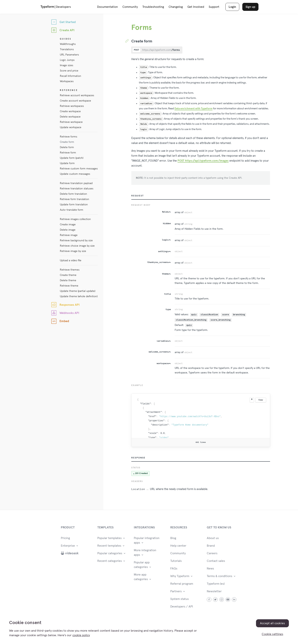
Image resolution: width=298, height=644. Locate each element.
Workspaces (67, 81)
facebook (209, 600)
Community (130, 7)
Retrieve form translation (74, 199)
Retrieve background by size (76, 241)
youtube (228, 600)
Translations (67, 49)
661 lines (201, 442)
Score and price (69, 71)
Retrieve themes (70, 270)
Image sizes (67, 65)
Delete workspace (70, 117)
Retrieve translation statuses (77, 189)
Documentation (107, 7)
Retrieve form (68, 153)
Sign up (250, 7)
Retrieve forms (69, 137)
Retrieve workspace (71, 122)
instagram (222, 600)
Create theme (68, 275)
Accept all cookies (272, 623)
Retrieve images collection (75, 219)
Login (232, 7)
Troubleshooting (153, 7)
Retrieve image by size (73, 251)
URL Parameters (69, 55)
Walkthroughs (68, 44)
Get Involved (196, 7)
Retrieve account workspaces (77, 95)
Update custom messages (75, 174)
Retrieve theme (69, 286)
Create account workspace (75, 101)
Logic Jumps (67, 60)
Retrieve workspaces (72, 106)
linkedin (234, 600)
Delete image (68, 230)
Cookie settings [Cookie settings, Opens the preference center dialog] (272, 634)
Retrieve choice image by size (77, 246)
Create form (67, 142)
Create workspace (70, 111)
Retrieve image (69, 235)
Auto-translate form (72, 210)
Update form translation (74, 205)
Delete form (67, 147)
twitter (215, 600)
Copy (261, 400)
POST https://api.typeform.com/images (203, 161)
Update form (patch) (72, 158)
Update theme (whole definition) (79, 296)
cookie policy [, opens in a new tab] (81, 635)
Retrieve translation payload (76, 183)
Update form (67, 163)
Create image (68, 225)
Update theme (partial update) (78, 291)
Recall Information (71, 76)
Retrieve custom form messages (79, 169)
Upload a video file (71, 260)
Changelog (176, 7)
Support (214, 7)
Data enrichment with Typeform (193, 109)
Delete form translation (73, 194)
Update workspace (71, 127)
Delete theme (68, 280)
